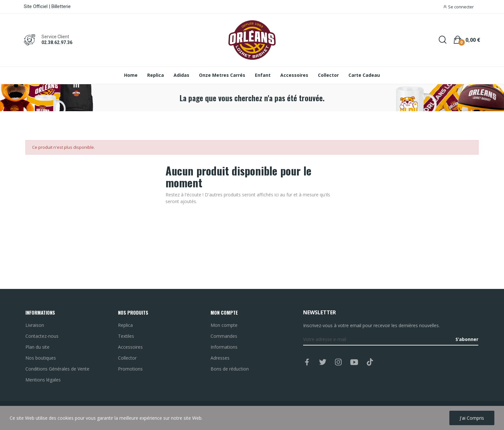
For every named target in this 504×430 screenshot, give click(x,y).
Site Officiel (36, 6)
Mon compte (224, 325)
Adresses (220, 358)
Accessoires (130, 347)
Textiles (126, 336)
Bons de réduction (230, 369)
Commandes (224, 336)
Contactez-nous (42, 336)
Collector (127, 358)
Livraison (35, 325)
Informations (224, 347)
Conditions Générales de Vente (57, 369)
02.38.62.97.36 (57, 42)
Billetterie (61, 6)
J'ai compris (472, 418)
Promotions (130, 369)
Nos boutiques (41, 358)
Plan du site (37, 347)
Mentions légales (43, 380)
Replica (125, 325)
